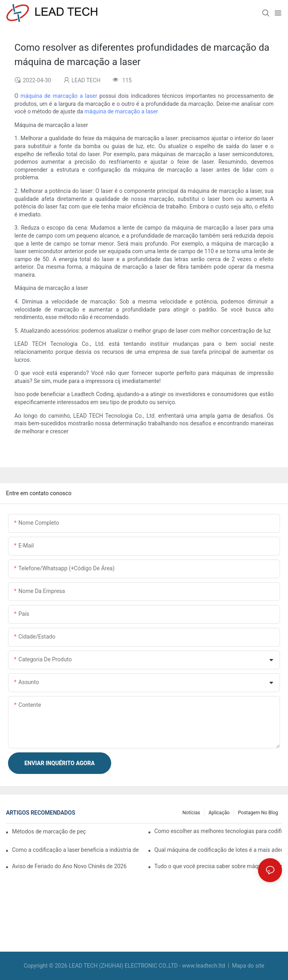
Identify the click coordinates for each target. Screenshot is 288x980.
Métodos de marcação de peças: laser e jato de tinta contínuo (49, 831)
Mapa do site (248, 966)
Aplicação (219, 813)
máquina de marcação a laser (60, 96)
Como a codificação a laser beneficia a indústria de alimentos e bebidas (76, 850)
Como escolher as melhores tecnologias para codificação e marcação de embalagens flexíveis (218, 831)
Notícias (191, 813)
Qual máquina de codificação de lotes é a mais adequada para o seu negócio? (218, 850)
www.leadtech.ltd (204, 966)
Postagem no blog (258, 813)
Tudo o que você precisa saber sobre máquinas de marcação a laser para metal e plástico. (218, 866)
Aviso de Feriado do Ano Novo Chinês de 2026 (69, 866)
